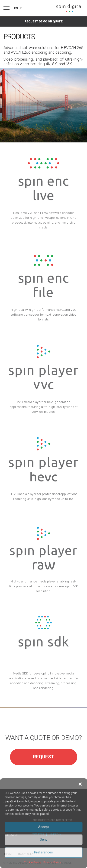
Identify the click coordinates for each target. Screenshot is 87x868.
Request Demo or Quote (43, 21)
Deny (44, 840)
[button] (80, 784)
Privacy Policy (52, 862)
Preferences (43, 852)
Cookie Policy (32, 862)
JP (20, 8)
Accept (43, 827)
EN (16, 8)
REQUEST (43, 757)
